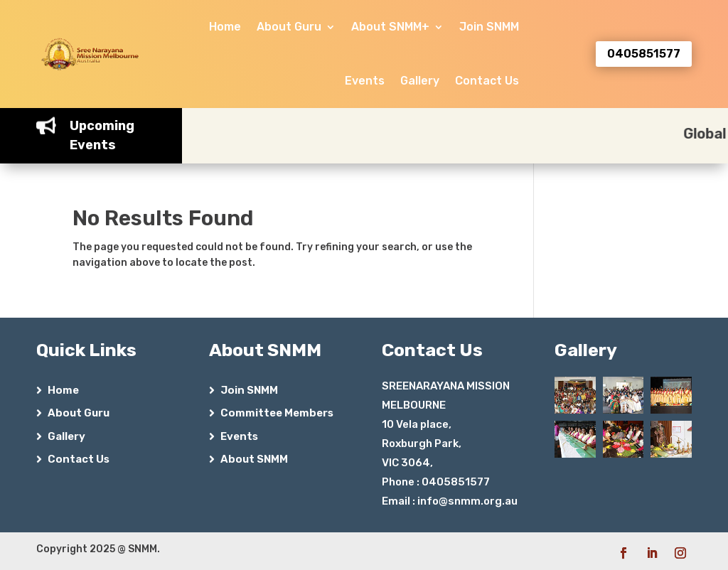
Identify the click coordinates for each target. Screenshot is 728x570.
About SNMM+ (390, 27)
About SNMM (254, 459)
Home (225, 27)
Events (365, 81)
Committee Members (277, 413)
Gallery (420, 81)
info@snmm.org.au (467, 501)
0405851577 (644, 54)
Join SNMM (489, 27)
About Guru (289, 27)
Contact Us (487, 81)
